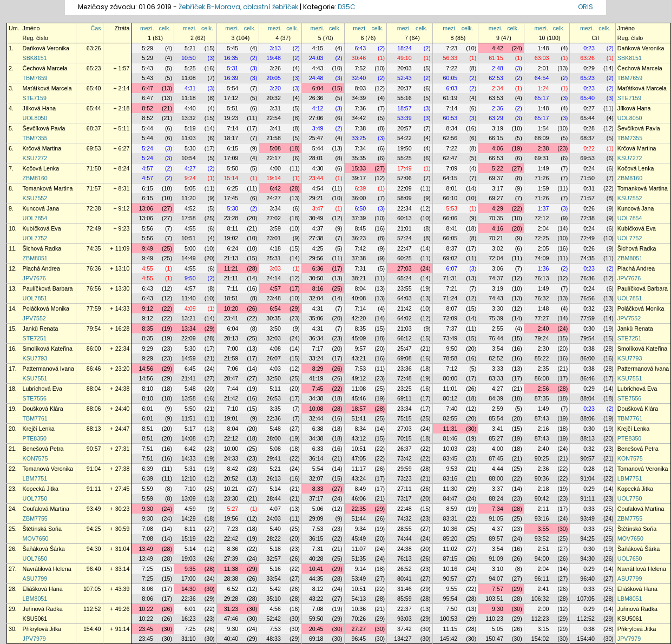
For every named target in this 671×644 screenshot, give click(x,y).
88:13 (94, 429)
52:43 (404, 78)
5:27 (233, 509)
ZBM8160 (35, 178)
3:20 (275, 88)
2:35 (544, 369)
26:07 (274, 358)
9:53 (452, 469)
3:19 (498, 128)
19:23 (231, 118)
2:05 (544, 248)
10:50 (189, 58)
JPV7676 (34, 278)
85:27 (496, 438)
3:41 (275, 128)
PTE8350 (35, 438)
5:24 (147, 148)
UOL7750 (35, 498)
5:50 (233, 168)
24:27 (274, 198)
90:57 (94, 449)
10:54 (189, 158)
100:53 (449, 619)
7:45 (318, 389)
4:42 (498, 48)
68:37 (94, 128)
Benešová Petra (43, 449)
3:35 (275, 409)
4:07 (275, 509)
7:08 (147, 529)
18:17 (231, 138)
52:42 (274, 619)
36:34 (316, 338)
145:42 (449, 639)
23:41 (231, 318)
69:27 (496, 198)
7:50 (452, 609)
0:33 (589, 509)
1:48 (544, 48)
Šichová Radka (42, 248)
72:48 (404, 378)
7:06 (233, 369)
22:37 (404, 609)
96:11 (542, 579)
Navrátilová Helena (47, 569)
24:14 (274, 278)
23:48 (274, 298)
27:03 (404, 268)
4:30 (318, 168)
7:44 (233, 389)
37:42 (404, 629)
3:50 (275, 328)
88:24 (496, 498)
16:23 (189, 619)
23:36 (404, 369)
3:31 (275, 108)
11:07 (359, 549)
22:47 (404, 248)
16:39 (231, 78)
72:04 (496, 258)
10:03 (450, 449)
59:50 (316, 619)
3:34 (275, 208)
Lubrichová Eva (42, 389)
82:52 (496, 358)
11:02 (450, 549)
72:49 (94, 228)
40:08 (359, 298)
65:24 (404, 278)
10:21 (231, 489)
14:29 (189, 518)
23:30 (231, 498)
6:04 (318, 88)
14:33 (189, 458)
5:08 (275, 148)
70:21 (496, 238)
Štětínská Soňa (42, 529)
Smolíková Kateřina (48, 349)
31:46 (404, 589)
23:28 (231, 218)
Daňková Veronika (46, 48)
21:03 (404, 328)
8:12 (318, 589)
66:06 (450, 218)
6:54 (275, 308)
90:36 (542, 478)
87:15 (450, 558)
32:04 (316, 298)
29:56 (316, 258)
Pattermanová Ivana (48, 369)
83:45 (450, 458)
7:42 (360, 248)
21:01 (404, 228)
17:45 (231, 198)
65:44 (94, 108)
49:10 (404, 58)
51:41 (359, 418)
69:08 (404, 358)
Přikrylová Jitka (42, 629)
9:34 (360, 529)
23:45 (146, 629)
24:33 (231, 458)
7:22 (452, 68)
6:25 (233, 188)
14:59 (189, 358)
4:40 (190, 108)
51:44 (359, 518)
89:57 (496, 538)
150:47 (494, 639)
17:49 (404, 168)
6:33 (318, 449)
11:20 (189, 198)
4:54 (318, 188)
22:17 (274, 158)
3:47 (318, 208)
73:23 (404, 478)
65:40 (94, 88)
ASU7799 (35, 579)
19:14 (274, 178)
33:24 (316, 358)
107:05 (92, 589)
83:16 (450, 478)
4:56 (275, 609)
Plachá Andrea (41, 268)
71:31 (450, 278)
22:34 (404, 208)
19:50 (404, 148)
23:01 (274, 238)
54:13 (359, 599)
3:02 (498, 248)
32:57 (274, 558)
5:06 (318, 509)
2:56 (544, 389)
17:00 (189, 579)
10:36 (450, 529)
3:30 (498, 308)
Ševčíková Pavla (44, 128)
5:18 (275, 549)
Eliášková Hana (43, 589)
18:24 (404, 48)
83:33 (496, 378)
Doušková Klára (43, 409)
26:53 (274, 398)
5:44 (147, 128)
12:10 (189, 478)
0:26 (589, 208)
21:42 (404, 308)
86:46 (94, 369)
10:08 (316, 409)
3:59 (275, 228)
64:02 (404, 318)
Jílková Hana (40, 108)
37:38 (359, 258)
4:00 (275, 168)
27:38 (316, 238)
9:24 (190, 178)
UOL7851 (35, 298)
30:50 (316, 278)
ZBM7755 (35, 518)
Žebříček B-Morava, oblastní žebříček (238, 7)
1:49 (544, 168)
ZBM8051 (35, 258)
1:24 (544, 88)
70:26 (359, 619)
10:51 (189, 238)
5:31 (233, 68)
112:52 (92, 609)
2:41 (544, 589)
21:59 (231, 358)
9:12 (147, 308)
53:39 (404, 118)
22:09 (404, 188)
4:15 (318, 48)
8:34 (452, 128)
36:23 (359, 238)
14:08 (189, 438)
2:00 (544, 609)
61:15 (496, 58)
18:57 (404, 108)
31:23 (231, 609)
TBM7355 (35, 138)
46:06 (359, 498)
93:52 (542, 538)
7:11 (233, 288)
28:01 (316, 158)
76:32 (542, 298)
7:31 (360, 268)
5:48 (190, 389)
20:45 (316, 629)
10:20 (231, 308)
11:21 (231, 268)
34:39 (359, 98)
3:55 (544, 529)
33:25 (359, 138)
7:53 (360, 369)
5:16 (275, 569)
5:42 (275, 589)
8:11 (233, 228)
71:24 (450, 298)
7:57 (498, 589)
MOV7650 (36, 538)
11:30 (450, 489)
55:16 (404, 98)
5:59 (147, 489)
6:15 (233, 148)
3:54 (498, 349)
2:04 (544, 228)
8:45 (360, 228)
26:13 (274, 478)
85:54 (496, 418)
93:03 (404, 619)
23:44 (316, 178)
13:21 (189, 318)
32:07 (316, 478)
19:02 (231, 238)
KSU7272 (35, 158)
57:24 (404, 238)
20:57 (404, 128)
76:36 (94, 268)
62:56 (450, 138)
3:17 (498, 188)
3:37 (498, 489)
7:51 (147, 449)
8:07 (452, 308)
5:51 (233, 108)
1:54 (544, 128)
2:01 (544, 68)
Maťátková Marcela (47, 88)
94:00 (542, 558)
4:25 (318, 248)
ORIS (586, 7)
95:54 (450, 599)
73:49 (450, 338)
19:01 (231, 418)
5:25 (190, 68)
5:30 (190, 148)
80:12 (450, 398)
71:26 (542, 178)
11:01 (450, 389)
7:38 (360, 128)
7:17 (318, 349)
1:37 (544, 208)
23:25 (404, 389)
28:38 (231, 579)
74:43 (496, 298)
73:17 (404, 498)
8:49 (360, 489)
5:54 (233, 88)
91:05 (496, 518)
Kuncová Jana (41, 208)
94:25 (94, 529)
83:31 (450, 518)
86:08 (542, 378)
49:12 (359, 378)
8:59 (452, 509)
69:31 (542, 158)
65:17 (542, 98)
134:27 (403, 639)
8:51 (147, 429)
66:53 (496, 158)
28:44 (274, 498)
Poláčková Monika (46, 308)
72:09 (450, 318)
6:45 (190, 369)
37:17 (316, 498)
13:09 (189, 498)
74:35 (94, 248)
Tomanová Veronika (48, 469)
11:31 (450, 429)
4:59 (190, 509)
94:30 (94, 549)
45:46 (359, 398)
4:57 (147, 168)
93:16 (542, 518)
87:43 (542, 418)
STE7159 (35, 98)
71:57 (94, 188)
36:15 (316, 538)
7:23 (452, 48)
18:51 (231, 298)
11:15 (450, 629)
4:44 (498, 469)
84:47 (450, 498)
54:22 (404, 138)
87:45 (496, 458)
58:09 (404, 198)
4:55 (190, 228)
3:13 (275, 48)
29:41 (274, 458)
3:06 (498, 268)
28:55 (404, 529)
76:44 (496, 338)
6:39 (360, 188)
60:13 (404, 218)
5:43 (147, 68)
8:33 (318, 489)
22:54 (274, 118)
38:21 (359, 278)
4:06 (498, 148)
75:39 (496, 318)
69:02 (450, 258)
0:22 (589, 148)
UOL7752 (35, 238)
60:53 (450, 118)
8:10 (147, 389)
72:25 (542, 238)
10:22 (146, 609)
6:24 (233, 248)
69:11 (404, 398)
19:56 (231, 518)
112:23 (540, 619)
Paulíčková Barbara (48, 288)
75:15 (404, 418)
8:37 (452, 248)
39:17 (359, 178)
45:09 (359, 338)
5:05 (190, 188)
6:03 (452, 88)
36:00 (359, 198)
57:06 (404, 178)
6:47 (147, 88)
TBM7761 (35, 418)
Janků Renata (41, 328)
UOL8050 (35, 118)
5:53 (452, 208)
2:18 (544, 489)
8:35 (147, 328)
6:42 (275, 188)
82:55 (450, 418)
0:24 (589, 168)
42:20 (359, 318)
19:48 (274, 58)
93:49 (94, 509)
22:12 (231, 438)
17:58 (189, 218)
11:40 (189, 298)
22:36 (274, 418)
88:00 (496, 478)
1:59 (544, 188)
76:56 (94, 288)
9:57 (360, 349)
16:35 (231, 58)
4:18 (275, 248)
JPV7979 (34, 639)
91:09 (496, 558)
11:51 (189, 418)
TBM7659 (35, 78)
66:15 (496, 138)
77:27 (542, 318)
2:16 (544, 429)
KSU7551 (35, 378)
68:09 (542, 138)
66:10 (450, 198)
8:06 (147, 589)
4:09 (190, 308)
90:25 (542, 458)
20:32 (274, 98)
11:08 (189, 78)
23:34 (404, 409)
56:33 (450, 58)
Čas (96, 28)
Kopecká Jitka (41, 489)
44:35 (316, 579)
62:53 (496, 78)
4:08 (275, 349)
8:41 (452, 228)
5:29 (147, 48)
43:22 (316, 599)
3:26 (275, 68)
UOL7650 (35, 558)
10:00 (231, 449)
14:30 (189, 589)
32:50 (274, 378)
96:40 (94, 569)
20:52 (231, 478)
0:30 (589, 328)
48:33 (274, 639)
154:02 (540, 639)
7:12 (452, 369)
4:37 (318, 228)
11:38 (231, 569)
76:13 (542, 278)
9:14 (360, 569)
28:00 (274, 438)
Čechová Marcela (45, 68)
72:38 (94, 208)
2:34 (498, 88)
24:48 (316, 78)
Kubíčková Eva (42, 228)
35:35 (359, 158)
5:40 (275, 529)
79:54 (94, 328)
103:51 (494, 599)
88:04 (94, 389)
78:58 (450, 358)
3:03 (275, 268)
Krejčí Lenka (39, 429)
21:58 (274, 138)
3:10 (498, 569)
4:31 (190, 88)
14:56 (146, 369)
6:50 (360, 208)
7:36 (360, 108)
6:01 (147, 409)
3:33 (498, 369)
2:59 (498, 409)
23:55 (404, 288)
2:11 (544, 509)
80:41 (404, 579)
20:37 (404, 88)
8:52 (147, 108)
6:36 (318, 268)
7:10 (233, 409)
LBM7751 (35, 478)
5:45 (233, 48)
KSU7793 (35, 358)
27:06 (316, 118)
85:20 (450, 538)
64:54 (542, 78)
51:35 (359, 558)
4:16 (498, 228)
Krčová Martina (42, 148)
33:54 (274, 579)
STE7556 (35, 398)
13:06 (146, 208)
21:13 (231, 258)
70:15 (404, 438)
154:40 (92, 629)
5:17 (190, 429)
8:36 (233, 549)
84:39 (496, 398)
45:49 (359, 538)
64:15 (450, 178)
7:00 (233, 349)
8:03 (360, 88)
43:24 (359, 478)
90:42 (542, 498)
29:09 (316, 518)
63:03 (542, 58)
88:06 (94, 409)
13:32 (189, 118)
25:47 (316, 138)
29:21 (316, 198)
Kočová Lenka (41, 168)
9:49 (147, 248)
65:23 (94, 68)
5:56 (147, 228)
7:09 (452, 168)
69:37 (496, 178)
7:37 (452, 328)
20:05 (274, 78)
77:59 (94, 308)
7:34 (360, 148)
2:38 (544, 148)
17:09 (231, 158)
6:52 (233, 589)
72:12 (542, 218)
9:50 (190, 278)
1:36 (544, 268)
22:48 (404, 509)
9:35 (190, 569)
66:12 (404, 338)
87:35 (542, 398)
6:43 (360, 48)
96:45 (359, 639)
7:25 (147, 569)
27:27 (359, 629)
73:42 (404, 458)
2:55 (498, 328)
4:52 (190, 208)
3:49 (318, 128)
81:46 (450, 438)
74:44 (404, 538)
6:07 (452, 268)
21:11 (231, 278)
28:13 (231, 338)
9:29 (147, 349)
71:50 (94, 168)
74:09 (542, 258)
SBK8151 (35, 58)
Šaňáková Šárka (44, 549)
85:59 (404, 599)
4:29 (498, 208)
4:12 (318, 108)
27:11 (404, 489)
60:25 (404, 258)
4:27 (190, 168)
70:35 (496, 218)
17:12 (231, 98)
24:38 (404, 549)
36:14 (316, 458)
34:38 (316, 398)
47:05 (359, 458)
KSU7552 (35, 198)
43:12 (359, 438)
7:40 (452, 409)
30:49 (316, 218)
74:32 (404, 518)
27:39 (231, 558)
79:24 (542, 338)
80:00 (450, 378)
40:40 (231, 639)
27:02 (274, 218)
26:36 (316, 98)
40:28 (316, 558)
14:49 (189, 258)
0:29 (589, 68)
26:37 (404, 449)
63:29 (496, 118)
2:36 (498, 108)
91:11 (94, 489)
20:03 (404, 68)
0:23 (589, 48)
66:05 (450, 238)
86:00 (94, 349)
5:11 (275, 389)
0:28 (589, 128)
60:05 (450, 78)
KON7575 (35, 458)
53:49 (359, 579)
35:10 (274, 599)
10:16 (450, 569)
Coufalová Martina (46, 509)
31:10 (189, 639)
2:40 (544, 328)
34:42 (359, 118)
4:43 (318, 68)
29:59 (404, 469)
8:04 (360, 288)
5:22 (498, 168)
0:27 (589, 108)
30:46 (359, 58)
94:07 (496, 579)
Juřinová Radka (43, 609)
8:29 (318, 369)
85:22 (542, 358)
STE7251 (35, 338)
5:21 (190, 48)
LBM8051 (35, 599)
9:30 (147, 509)
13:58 (189, 398)
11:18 (189, 98)
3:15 (544, 629)
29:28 (231, 599)
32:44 (316, 418)
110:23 (494, 619)
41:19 (316, 378)
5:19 (190, 128)
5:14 (275, 489)
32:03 (274, 338)
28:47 (231, 378)
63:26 (94, 48)
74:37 (496, 278)
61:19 (450, 98)
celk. (165, 28)
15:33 (359, 168)
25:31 (274, 258)
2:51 (544, 549)
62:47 (450, 158)
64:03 (404, 298)
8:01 (452, 188)
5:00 (190, 248)
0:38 (589, 349)
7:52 (360, 68)
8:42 (233, 469)
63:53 (496, 98)
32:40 (359, 78)
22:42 (231, 538)
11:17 (359, 469)
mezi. (147, 28)
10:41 (316, 569)
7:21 (452, 288)
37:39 (359, 218)
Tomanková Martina (48, 188)
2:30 (544, 349)
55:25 (404, 158)
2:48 (498, 68)
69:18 (316, 639)
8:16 (318, 288)
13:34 (189, 328)
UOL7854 (35, 218)
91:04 (94, 469)
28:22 (274, 538)
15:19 (189, 538)
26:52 (404, 569)
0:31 (589, 188)
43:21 (359, 358)
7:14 (452, 108)
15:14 (231, 178)
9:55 (452, 589)
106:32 (540, 599)
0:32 (589, 308)
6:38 (318, 429)
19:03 (189, 558)
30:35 (274, 318)
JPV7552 (34, 318)
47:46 (231, 619)
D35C (347, 7)
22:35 (359, 509)
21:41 (189, 378)
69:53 (94, 148)
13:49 (146, 549)
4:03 (275, 369)
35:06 (316, 318)
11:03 (189, 138)
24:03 (316, 58)
